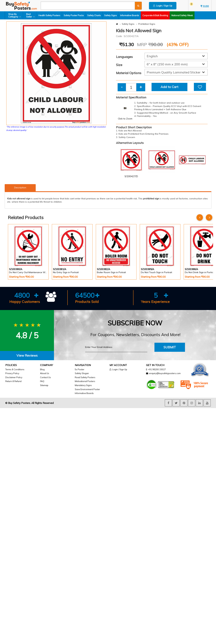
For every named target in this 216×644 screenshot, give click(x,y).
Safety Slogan (82, 373)
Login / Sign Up (163, 6)
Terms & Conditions (15, 369)
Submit (170, 347)
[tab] (27, 356)
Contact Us (45, 377)
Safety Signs (111, 15)
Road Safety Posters (85, 377)
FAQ (42, 381)
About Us (45, 373)
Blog (42, 369)
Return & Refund (13, 381)
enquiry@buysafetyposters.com (165, 373)
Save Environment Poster (87, 389)
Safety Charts (94, 15)
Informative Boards (130, 15)
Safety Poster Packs (74, 15)
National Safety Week (182, 15)
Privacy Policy (12, 373)
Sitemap (44, 385)
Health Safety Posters (49, 15)
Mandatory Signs (83, 385)
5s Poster (80, 369)
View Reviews (27, 355)
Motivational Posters (85, 381)
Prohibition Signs (147, 24)
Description (20, 188)
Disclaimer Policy (14, 377)
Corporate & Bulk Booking (155, 15)
